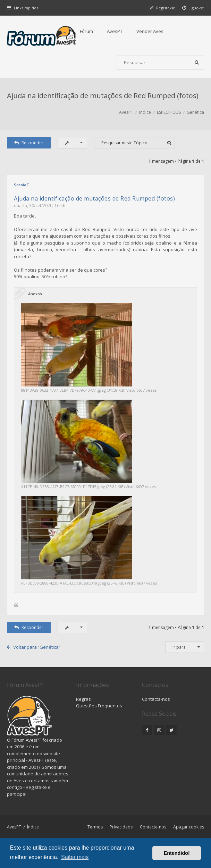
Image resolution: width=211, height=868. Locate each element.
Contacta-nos (156, 699)
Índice (33, 827)
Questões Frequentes (99, 706)
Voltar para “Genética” (37, 647)
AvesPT (115, 31)
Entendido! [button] (177, 853)
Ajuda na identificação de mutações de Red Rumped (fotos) (103, 96)
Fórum (86, 31)
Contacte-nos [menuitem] (153, 827)
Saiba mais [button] (75, 857)
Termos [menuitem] (95, 827)
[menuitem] (193, 8)
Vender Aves (150, 31)
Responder (29, 143)
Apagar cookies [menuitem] (189, 827)
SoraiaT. (22, 185)
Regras (83, 699)
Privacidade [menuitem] (121, 827)
